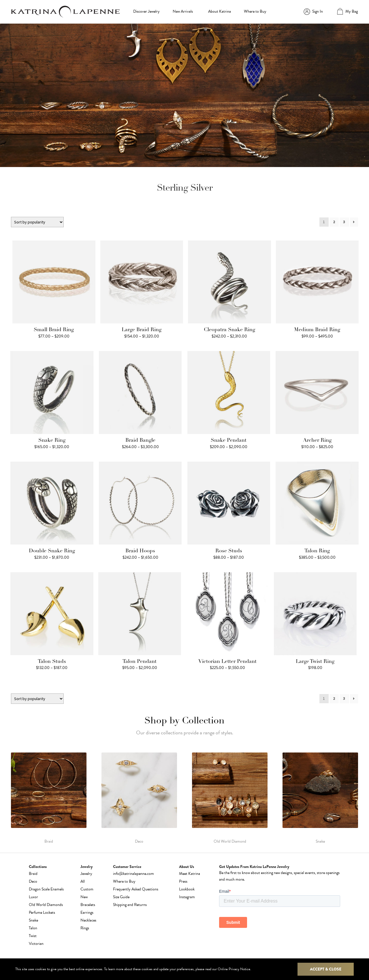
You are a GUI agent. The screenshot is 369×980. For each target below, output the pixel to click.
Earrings (87, 912)
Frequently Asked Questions (136, 889)
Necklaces (88, 920)
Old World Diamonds (46, 905)
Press (183, 881)
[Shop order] (37, 222)
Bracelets (88, 905)
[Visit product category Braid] (49, 798)
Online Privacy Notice (234, 969)
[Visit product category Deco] (139, 798)
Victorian (36, 944)
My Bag (352, 11)
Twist (33, 936)
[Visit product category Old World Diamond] (230, 798)
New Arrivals (183, 11)
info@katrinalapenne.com (133, 874)
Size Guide (121, 897)
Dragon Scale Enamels (46, 889)
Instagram (187, 897)
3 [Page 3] (344, 222)
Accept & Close (326, 969)
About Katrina (220, 11)
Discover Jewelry (146, 11)
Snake (33, 920)
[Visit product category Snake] (320, 798)
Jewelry (86, 874)
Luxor (33, 897)
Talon (33, 928)
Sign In (318, 11)
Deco (33, 881)
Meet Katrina (190, 874)
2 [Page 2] (334, 222)
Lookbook (187, 889)
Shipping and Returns (130, 905)
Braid (33, 874)
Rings (85, 928)
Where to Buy (255, 11)
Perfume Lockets (42, 912)
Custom (87, 889)
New (84, 897)
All (83, 881)
